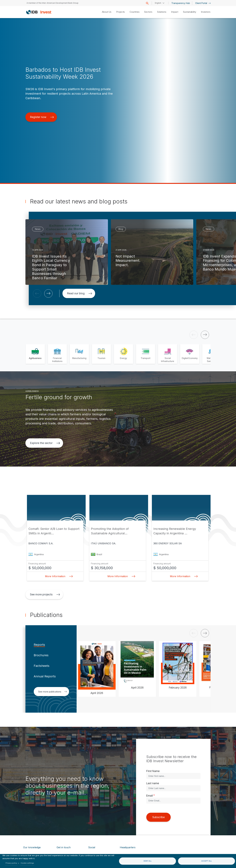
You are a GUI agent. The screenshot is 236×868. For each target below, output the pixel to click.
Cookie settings (27, 863)
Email (150, 796)
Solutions (162, 12)
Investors (206, 12)
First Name (153, 771)
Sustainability (190, 12)
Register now (42, 117)
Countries (134, 12)
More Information (58, 576)
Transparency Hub (181, 3)
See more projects (45, 594)
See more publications (53, 692)
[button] (37, 293)
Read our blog (80, 293)
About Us (107, 12)
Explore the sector (45, 443)
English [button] (158, 3)
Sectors (148, 12)
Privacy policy (11, 863)
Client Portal (203, 3)
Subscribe (158, 817)
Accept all (207, 861)
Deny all (148, 861)
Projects (120, 12)
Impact (175, 12)
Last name (153, 783)
